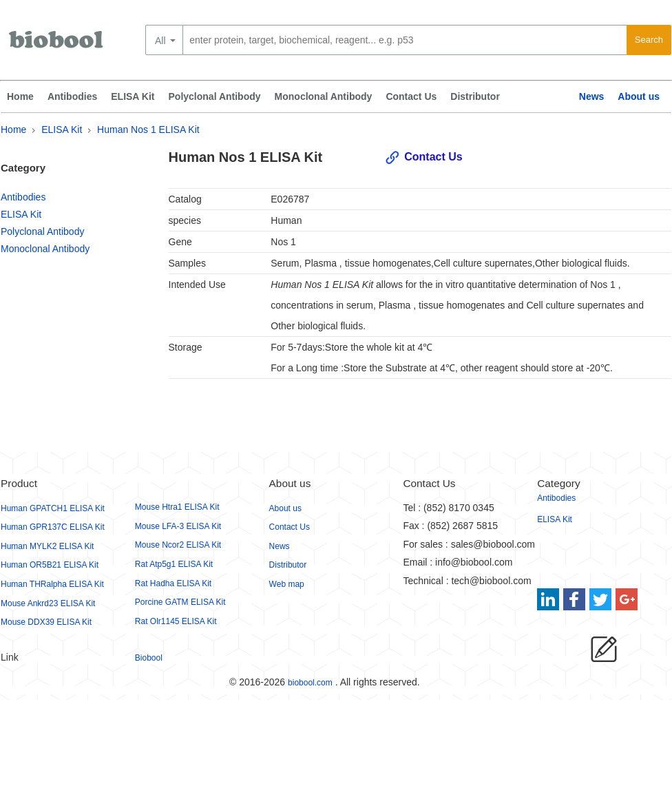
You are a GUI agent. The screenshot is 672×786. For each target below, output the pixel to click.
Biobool (149, 658)
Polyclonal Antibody (215, 96)
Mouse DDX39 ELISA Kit (46, 622)
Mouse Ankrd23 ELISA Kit (48, 603)
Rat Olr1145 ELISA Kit (176, 621)
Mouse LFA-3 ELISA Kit (178, 526)
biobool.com (310, 683)
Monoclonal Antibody (324, 96)
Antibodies (72, 96)
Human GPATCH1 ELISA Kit (53, 508)
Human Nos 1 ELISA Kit (148, 130)
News (592, 96)
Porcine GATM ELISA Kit (180, 602)
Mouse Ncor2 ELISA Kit (178, 545)
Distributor (475, 96)
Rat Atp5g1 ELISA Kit (174, 564)
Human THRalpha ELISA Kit (52, 584)
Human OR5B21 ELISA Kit (50, 565)
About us (639, 96)
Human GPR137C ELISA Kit (53, 527)
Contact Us (411, 96)
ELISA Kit (133, 96)
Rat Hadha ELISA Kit (173, 583)
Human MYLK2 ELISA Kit (47, 546)
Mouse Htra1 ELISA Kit (177, 507)
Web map (287, 584)
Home (20, 96)
